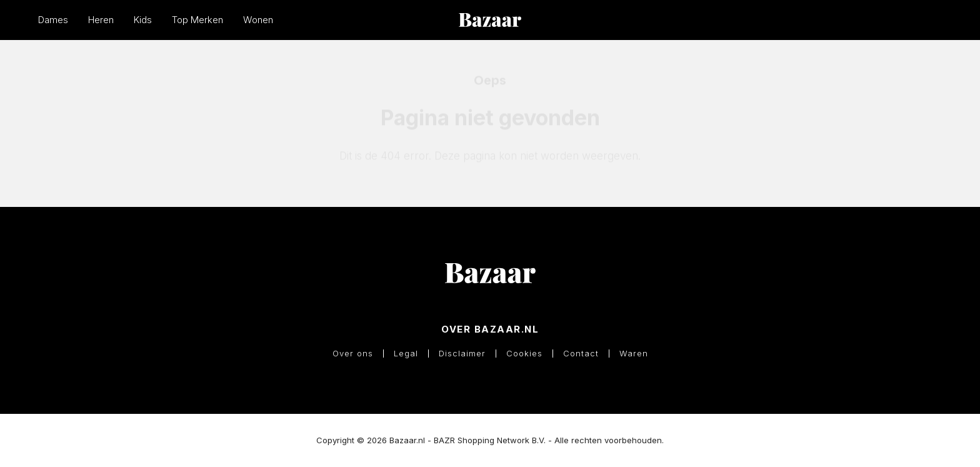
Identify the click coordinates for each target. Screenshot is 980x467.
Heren (101, 20)
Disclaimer (462, 354)
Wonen (258, 20)
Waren (634, 354)
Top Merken (197, 20)
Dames (53, 20)
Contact (581, 354)
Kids (143, 20)
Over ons (353, 354)
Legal (406, 354)
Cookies (524, 354)
